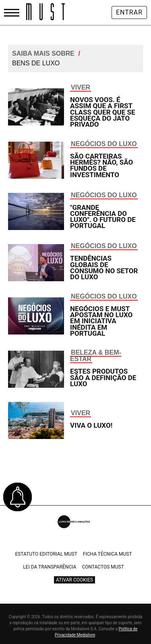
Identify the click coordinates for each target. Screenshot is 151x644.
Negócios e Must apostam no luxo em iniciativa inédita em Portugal (101, 321)
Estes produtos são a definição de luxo (103, 377)
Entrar (129, 12)
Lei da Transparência (50, 567)
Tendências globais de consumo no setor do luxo (104, 268)
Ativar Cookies (74, 580)
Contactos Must (103, 567)
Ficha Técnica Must (108, 554)
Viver (81, 87)
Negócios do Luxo (104, 144)
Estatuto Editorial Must (46, 554)
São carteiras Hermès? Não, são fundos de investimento (101, 165)
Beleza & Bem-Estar (96, 356)
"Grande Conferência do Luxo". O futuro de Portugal (103, 217)
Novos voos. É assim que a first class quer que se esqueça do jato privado (102, 112)
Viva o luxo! (91, 425)
